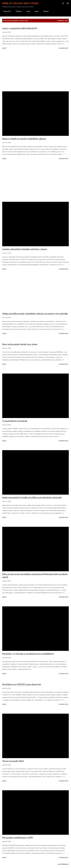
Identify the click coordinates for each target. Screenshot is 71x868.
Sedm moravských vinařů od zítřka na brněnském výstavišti (32, 498)
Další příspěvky (63, 864)
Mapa (36, 11)
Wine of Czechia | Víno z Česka (20, 3)
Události (45, 11)
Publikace (18, 11)
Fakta (27, 11)
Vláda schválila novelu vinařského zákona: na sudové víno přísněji (35, 314)
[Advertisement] (35, 71)
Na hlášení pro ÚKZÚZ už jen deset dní (22, 684)
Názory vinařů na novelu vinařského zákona (24, 139)
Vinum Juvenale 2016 (13, 761)
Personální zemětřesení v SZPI (18, 838)
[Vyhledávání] (63, 3)
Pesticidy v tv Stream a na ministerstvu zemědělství (28, 654)
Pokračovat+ (64, 48)
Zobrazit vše (63, 21)
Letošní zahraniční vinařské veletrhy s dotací (25, 249)
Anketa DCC (6, 11)
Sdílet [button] (4, 48)
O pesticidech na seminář (15, 421)
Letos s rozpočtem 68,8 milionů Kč (20, 28)
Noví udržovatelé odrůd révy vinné (20, 344)
